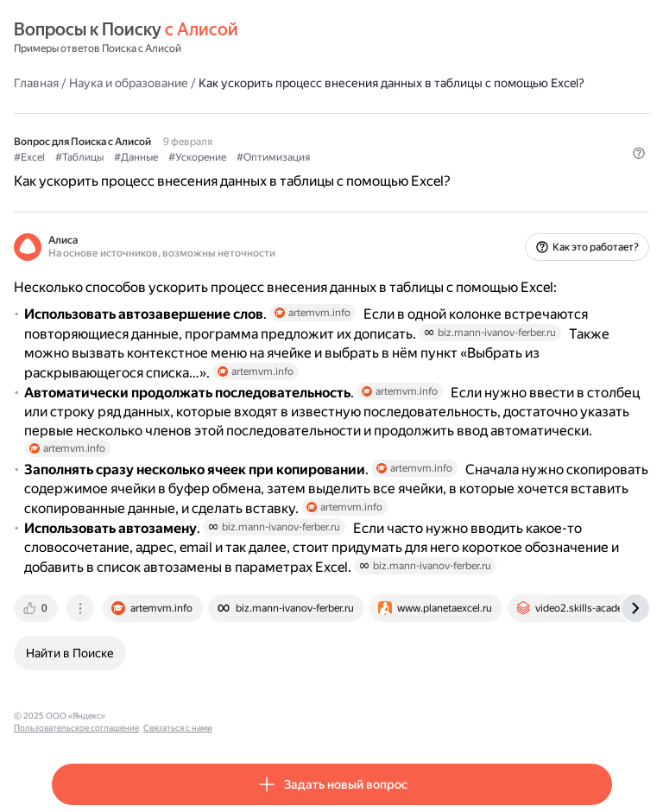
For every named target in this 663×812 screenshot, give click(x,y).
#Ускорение (197, 157)
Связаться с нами (277, 716)
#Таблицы (79, 157)
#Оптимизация (273, 157)
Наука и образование (129, 83)
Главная (36, 83)
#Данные (136, 157)
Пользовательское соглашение (176, 716)
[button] (639, 153)
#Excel (29, 157)
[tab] (37, 608)
